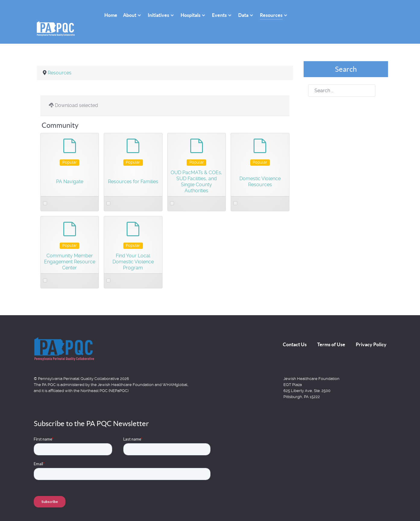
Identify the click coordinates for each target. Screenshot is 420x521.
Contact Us (295, 331)
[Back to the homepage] (64, 335)
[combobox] (342, 77)
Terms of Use (331, 331)
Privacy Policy (371, 331)
